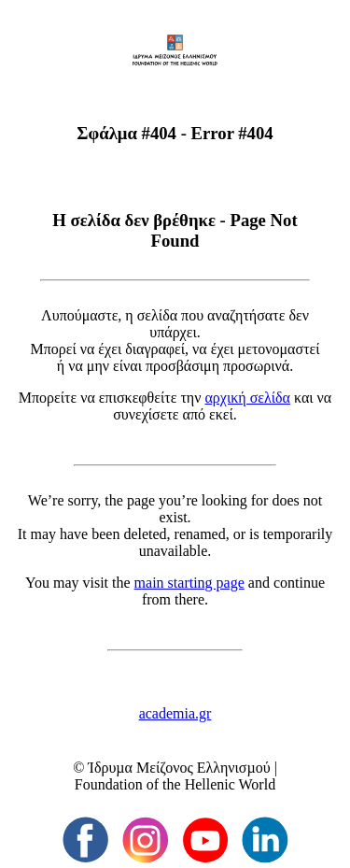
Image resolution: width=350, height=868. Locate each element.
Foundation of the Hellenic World (175, 784)
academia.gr (175, 713)
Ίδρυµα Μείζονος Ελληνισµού (179, 768)
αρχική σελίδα (247, 398)
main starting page (189, 583)
